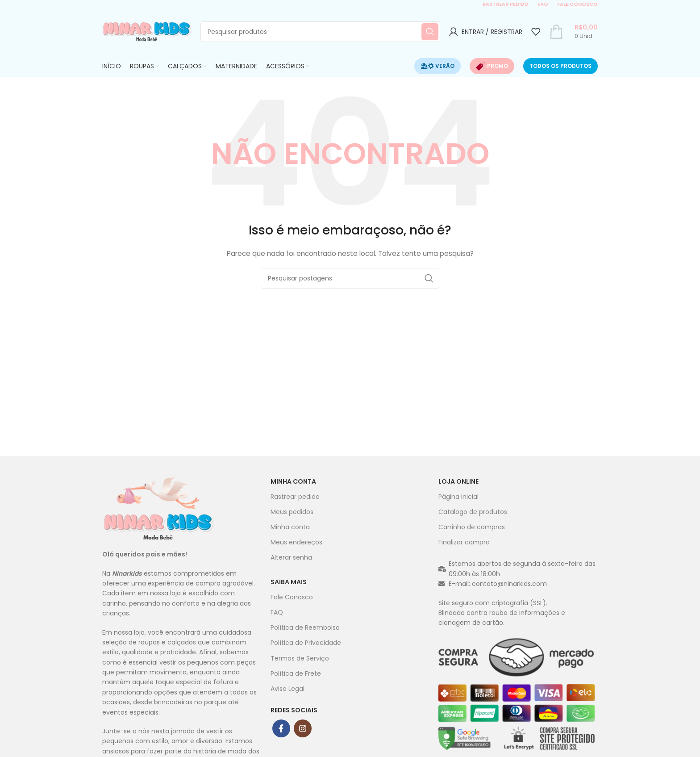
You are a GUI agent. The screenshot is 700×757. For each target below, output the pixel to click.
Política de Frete (296, 673)
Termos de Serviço (300, 658)
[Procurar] (320, 32)
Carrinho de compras (472, 527)
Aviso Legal (287, 689)
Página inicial (458, 497)
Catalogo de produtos (473, 512)
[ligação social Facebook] (281, 728)
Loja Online (458, 481)
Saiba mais (289, 582)
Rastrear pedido (506, 4)
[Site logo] (147, 31)
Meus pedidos (292, 512)
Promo (492, 66)
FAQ (543, 4)
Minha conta (293, 481)
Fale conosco (577, 4)
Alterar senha (291, 557)
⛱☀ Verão (437, 66)
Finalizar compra (464, 542)
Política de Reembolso (305, 627)
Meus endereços (296, 542)
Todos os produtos (560, 66)
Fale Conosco (292, 597)
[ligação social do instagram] (303, 728)
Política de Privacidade (306, 643)
